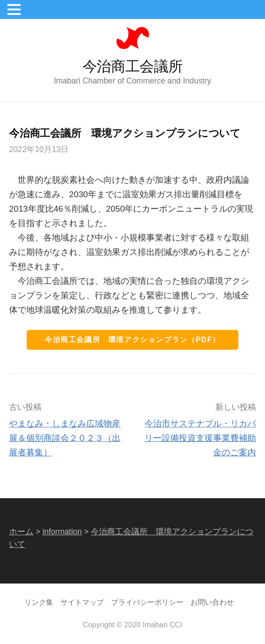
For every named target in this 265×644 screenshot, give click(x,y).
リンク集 (39, 602)
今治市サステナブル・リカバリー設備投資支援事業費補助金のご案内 (200, 438)
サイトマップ (82, 602)
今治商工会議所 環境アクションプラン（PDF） (132, 340)
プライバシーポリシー (147, 602)
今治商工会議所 (133, 66)
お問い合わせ (212, 602)
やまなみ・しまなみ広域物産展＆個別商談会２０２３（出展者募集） (65, 438)
